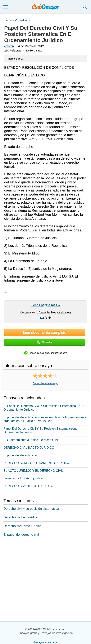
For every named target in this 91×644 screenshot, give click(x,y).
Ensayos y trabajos (45, 642)
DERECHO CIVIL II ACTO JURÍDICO (29, 448)
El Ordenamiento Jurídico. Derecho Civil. (31, 440)
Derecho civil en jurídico (21, 517)
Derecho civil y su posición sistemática (31, 509)
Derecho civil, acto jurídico (22, 526)
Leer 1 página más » (45, 305)
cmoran (9, 46)
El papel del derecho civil (20, 455)
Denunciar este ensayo (45, 383)
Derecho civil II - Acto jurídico (23, 478)
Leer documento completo (45, 332)
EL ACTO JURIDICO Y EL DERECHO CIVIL (34, 471)
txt (42, 317)
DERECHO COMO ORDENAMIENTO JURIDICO (37, 463)
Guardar (44, 342)
